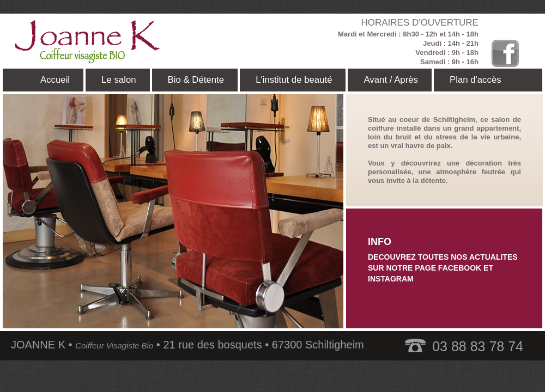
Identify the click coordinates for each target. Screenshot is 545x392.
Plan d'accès (476, 80)
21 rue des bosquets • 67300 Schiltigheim (263, 345)
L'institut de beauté (294, 80)
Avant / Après (391, 80)
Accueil (55, 80)
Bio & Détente (196, 80)
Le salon (119, 80)
